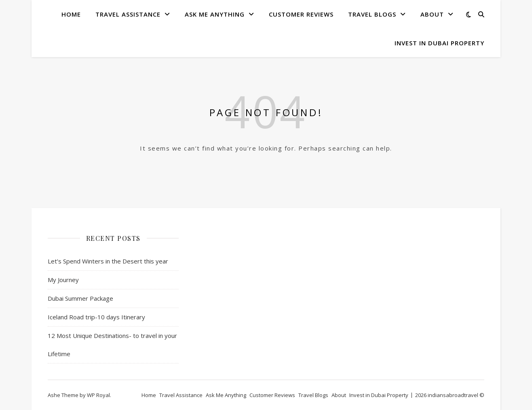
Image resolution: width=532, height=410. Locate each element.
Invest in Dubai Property (439, 43)
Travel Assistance (128, 14)
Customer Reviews (301, 14)
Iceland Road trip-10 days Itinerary (96, 317)
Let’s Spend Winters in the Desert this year (108, 261)
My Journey (63, 280)
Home (71, 14)
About (432, 14)
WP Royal (98, 395)
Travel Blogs (372, 14)
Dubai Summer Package (80, 298)
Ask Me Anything (215, 14)
